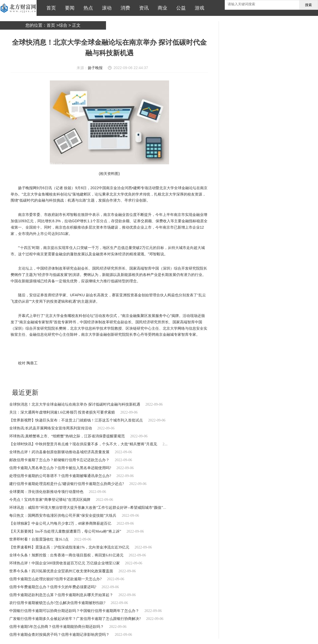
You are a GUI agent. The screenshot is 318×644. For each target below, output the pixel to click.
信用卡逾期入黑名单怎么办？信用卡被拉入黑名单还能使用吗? (60, 468)
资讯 (143, 8)
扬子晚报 (95, 68)
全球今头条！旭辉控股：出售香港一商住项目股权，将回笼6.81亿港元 (66, 555)
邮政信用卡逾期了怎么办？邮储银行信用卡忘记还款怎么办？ (59, 460)
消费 (124, 8)
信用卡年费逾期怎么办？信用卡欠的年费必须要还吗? (53, 587)
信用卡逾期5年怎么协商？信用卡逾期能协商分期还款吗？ (57, 627)
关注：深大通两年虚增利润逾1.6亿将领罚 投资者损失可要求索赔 (62, 412)
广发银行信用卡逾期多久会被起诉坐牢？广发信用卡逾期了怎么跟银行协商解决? (75, 619)
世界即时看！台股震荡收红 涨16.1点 (39, 539)
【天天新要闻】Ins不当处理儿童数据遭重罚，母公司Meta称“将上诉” (65, 531)
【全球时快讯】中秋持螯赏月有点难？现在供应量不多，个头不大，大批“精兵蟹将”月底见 (83, 444)
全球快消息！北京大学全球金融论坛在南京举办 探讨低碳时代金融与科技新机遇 (75, 404)
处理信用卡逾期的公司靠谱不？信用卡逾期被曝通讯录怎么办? (60, 476)
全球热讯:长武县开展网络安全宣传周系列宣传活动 (51, 428)
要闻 (68, 8)
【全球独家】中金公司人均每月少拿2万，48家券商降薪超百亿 (60, 523)
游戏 (198, 8)
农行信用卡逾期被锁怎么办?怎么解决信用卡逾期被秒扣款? (57, 603)
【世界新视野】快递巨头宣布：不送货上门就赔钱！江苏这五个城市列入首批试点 (76, 420)
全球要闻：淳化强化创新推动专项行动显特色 (46, 492)
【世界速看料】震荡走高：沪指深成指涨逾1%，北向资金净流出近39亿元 (69, 547)
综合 (63, 25)
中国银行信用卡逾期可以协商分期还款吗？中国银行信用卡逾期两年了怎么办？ (74, 611)
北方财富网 (18, 8)
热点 (87, 8)
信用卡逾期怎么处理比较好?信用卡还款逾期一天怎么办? (55, 579)
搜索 (308, 5)
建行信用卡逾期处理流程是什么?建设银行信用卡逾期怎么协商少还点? (67, 484)
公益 (180, 8)
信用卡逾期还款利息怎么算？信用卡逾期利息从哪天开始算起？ (61, 595)
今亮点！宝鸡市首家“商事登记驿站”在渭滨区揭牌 (50, 500)
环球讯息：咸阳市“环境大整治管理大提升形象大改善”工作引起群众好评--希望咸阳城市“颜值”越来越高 (94, 508)
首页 (50, 8)
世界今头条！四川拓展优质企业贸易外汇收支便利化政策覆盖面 (61, 571)
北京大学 (30, 377)
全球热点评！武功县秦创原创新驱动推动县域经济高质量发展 (59, 452)
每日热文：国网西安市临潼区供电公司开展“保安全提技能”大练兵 (63, 516)
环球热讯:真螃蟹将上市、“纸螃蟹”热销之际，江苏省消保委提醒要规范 (67, 436)
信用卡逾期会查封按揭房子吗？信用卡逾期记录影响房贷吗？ (59, 635)
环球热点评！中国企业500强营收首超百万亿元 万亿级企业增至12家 (65, 563)
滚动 (105, 8)
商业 (161, 8)
